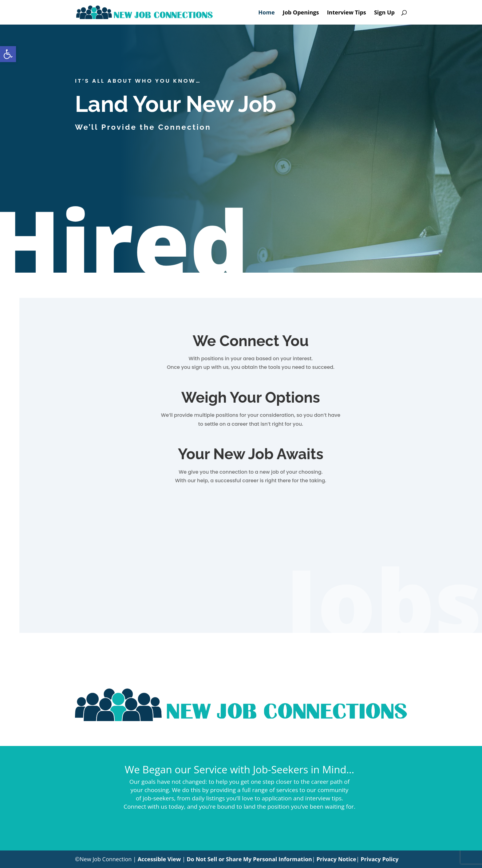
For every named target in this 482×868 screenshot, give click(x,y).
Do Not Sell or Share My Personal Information (249, 859)
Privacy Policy (379, 859)
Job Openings (301, 13)
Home (266, 13)
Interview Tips (347, 13)
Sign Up (384, 13)
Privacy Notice (336, 859)
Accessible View (159, 859)
